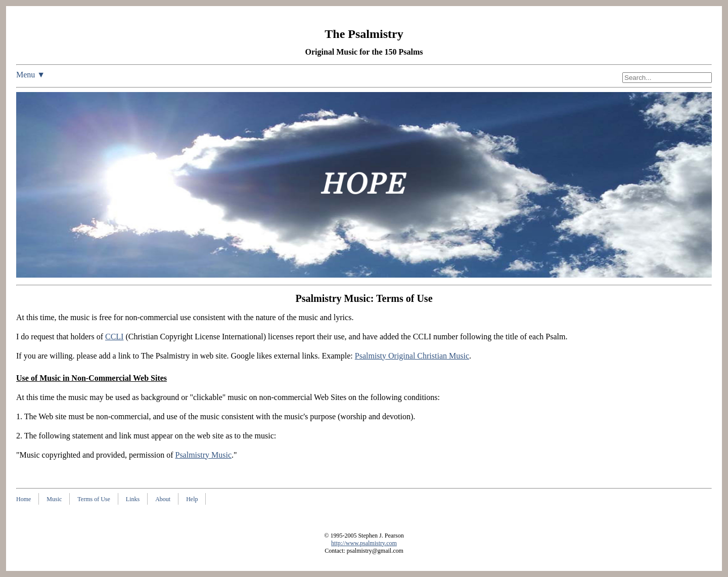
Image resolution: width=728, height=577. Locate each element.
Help (192, 499)
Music (54, 499)
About (163, 499)
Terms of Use (94, 499)
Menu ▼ (31, 75)
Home (24, 499)
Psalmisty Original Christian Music (412, 356)
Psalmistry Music (203, 455)
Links (133, 499)
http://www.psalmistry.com (364, 543)
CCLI (114, 337)
